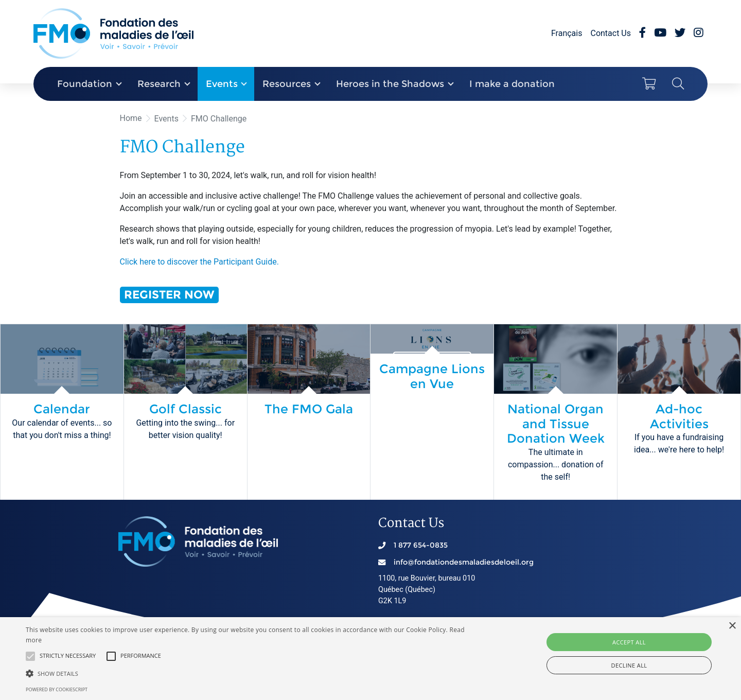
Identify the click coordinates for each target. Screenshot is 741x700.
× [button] (732, 626)
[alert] (370, 659)
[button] (30, 656)
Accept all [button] (629, 642)
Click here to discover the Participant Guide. (199, 262)
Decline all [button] (629, 665)
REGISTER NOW (169, 294)
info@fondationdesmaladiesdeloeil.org (464, 562)
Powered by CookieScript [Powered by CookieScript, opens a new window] (57, 689)
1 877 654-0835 (421, 545)
